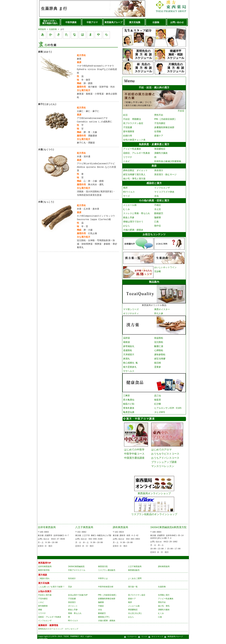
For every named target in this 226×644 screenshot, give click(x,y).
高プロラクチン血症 (133, 124)
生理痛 (158, 132)
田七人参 (159, 315)
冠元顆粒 (159, 344)
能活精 (158, 364)
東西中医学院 (44, 575)
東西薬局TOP (45, 568)
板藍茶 (158, 401)
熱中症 (158, 228)
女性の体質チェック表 (134, 140)
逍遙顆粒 (128, 352)
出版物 (156, 23)
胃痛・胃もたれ (75, 618)
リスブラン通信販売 (107, 575)
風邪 (125, 189)
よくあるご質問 (135, 584)
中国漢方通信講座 (134, 460)
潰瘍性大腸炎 (161, 154)
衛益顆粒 (159, 340)
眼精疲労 (159, 215)
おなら (126, 228)
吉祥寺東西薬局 (47, 531)
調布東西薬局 (120, 531)
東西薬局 (42, 29)
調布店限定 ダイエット (135, 172)
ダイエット (73, 611)
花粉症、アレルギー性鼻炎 (137, 154)
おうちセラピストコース (165, 456)
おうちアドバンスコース (165, 460)
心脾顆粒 (159, 352)
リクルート (132, 642)
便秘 (40, 615)
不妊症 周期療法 (132, 120)
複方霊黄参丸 (130, 369)
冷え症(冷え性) (135, 618)
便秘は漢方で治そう (133, 223)
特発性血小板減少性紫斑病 (168, 162)
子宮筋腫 (128, 128)
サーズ (126, 197)
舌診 (70, 592)
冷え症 (158, 211)
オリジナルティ (131, 315)
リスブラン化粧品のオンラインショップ (154, 516)
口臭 (156, 223)
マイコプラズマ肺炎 (164, 193)
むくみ (126, 211)
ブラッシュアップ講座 (164, 465)
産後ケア (159, 136)
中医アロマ (92, 23)
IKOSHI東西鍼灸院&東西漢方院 (168, 531)
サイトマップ (157, 642)
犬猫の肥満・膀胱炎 (133, 232)
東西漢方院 (103, 572)
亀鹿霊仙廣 (129, 414)
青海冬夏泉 (129, 409)
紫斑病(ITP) (104, 622)
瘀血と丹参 (129, 219)
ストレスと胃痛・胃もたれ (137, 215)
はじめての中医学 (134, 451)
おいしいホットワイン (165, 269)
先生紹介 (72, 584)
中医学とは (103, 584)
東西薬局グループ (113, 23)
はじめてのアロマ (161, 451)
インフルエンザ (162, 189)
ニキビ (126, 162)
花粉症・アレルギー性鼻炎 (50, 622)
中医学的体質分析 (106, 592)
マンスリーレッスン (163, 469)
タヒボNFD (160, 414)
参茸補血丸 (129, 348)
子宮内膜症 (160, 124)
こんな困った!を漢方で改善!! (51, 592)
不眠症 (158, 207)
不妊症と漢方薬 (45, 600)
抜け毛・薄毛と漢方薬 (134, 180)
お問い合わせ (177, 23)
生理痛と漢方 (164, 600)
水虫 (156, 197)
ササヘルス (129, 373)
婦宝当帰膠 (160, 360)
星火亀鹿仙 (129, 401)
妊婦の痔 (128, 136)
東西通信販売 (134, 575)
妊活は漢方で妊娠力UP (78, 600)
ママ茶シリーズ (131, 311)
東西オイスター (162, 311)
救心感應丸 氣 (130, 364)
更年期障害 (129, 132)
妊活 (125, 115)
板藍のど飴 (129, 405)
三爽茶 (126, 397)
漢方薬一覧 (133, 592)
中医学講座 (71, 23)
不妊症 (154, 110)
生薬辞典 (53, 29)
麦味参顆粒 (160, 356)
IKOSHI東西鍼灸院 (76, 572)
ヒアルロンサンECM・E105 (168, 409)
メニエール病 (130, 207)
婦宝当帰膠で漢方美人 (134, 176)
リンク (144, 642)
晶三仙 (158, 397)
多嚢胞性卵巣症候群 (164, 128)
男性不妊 (159, 115)
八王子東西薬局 (84, 531)
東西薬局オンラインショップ (154, 495)
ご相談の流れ (44, 584)
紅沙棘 (158, 405)
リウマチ (128, 158)
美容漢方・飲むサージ (165, 176)
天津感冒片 (129, 356)
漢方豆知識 (135, 23)
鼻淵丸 (126, 360)
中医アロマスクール (77, 575)
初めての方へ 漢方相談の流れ (50, 22)
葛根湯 (126, 344)
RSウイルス (129, 193)
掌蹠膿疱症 (160, 150)
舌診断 (158, 273)
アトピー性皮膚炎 (132, 150)
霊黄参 (158, 369)
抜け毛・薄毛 (164, 611)
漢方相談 (43, 580)
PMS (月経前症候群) (165, 120)
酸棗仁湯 (159, 348)
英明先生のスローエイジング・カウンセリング (58, 634)
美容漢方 (159, 172)
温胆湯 (126, 340)
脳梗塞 (158, 219)
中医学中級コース (134, 456)
